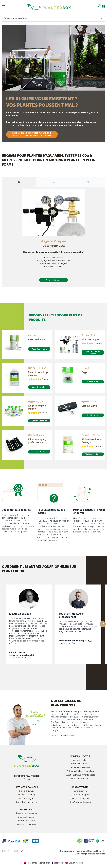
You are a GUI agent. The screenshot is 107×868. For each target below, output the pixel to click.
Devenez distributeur (27, 823)
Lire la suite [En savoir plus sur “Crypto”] (93, 380)
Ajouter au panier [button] (53, 280)
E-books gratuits (27, 790)
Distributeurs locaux (80, 777)
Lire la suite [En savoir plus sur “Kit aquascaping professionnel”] (39, 450)
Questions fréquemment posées (80, 774)
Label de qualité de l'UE (80, 762)
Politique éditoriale (96, 852)
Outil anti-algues (27, 797)
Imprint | (101, 850)
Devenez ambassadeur (27, 812)
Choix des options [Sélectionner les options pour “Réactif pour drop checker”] (39, 386)
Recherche (102, 18)
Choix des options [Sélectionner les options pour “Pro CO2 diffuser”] (39, 348)
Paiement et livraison (80, 766)
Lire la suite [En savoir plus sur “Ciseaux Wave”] (93, 414)
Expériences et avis (80, 759)
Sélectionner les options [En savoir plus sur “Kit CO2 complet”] (93, 351)
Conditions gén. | (68, 850)
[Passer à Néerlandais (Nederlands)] (37, 862)
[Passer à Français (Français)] (58, 862)
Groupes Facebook (27, 816)
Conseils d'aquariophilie (27, 801)
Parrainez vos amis (27, 819)
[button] (103, 623)
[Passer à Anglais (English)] (74, 862)
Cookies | (92, 850)
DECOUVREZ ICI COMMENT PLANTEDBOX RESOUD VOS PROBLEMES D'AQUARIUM (32, 134)
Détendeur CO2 (54, 246)
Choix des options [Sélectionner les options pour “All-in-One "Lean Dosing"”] (93, 453)
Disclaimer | (80, 852)
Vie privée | (82, 850)
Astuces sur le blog (27, 793)
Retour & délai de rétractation (80, 770)
